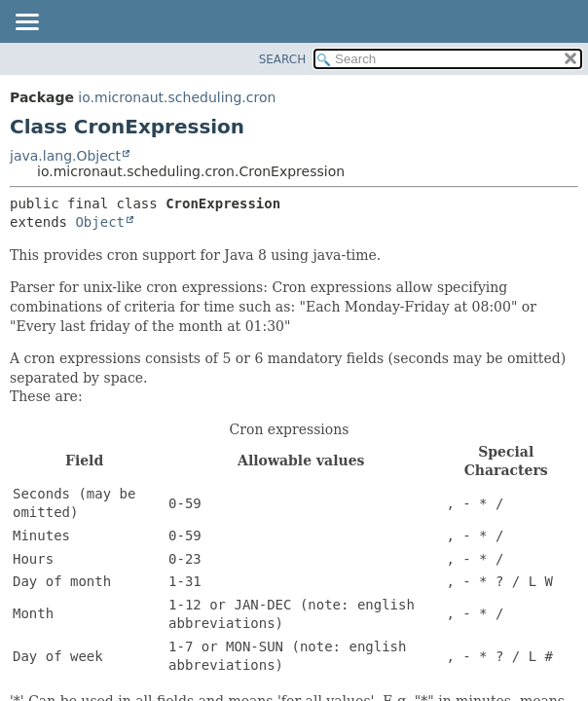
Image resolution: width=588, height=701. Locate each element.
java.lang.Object (65, 156)
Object (100, 222)
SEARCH (283, 59)
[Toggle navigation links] (26, 23)
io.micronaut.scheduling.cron (177, 97)
